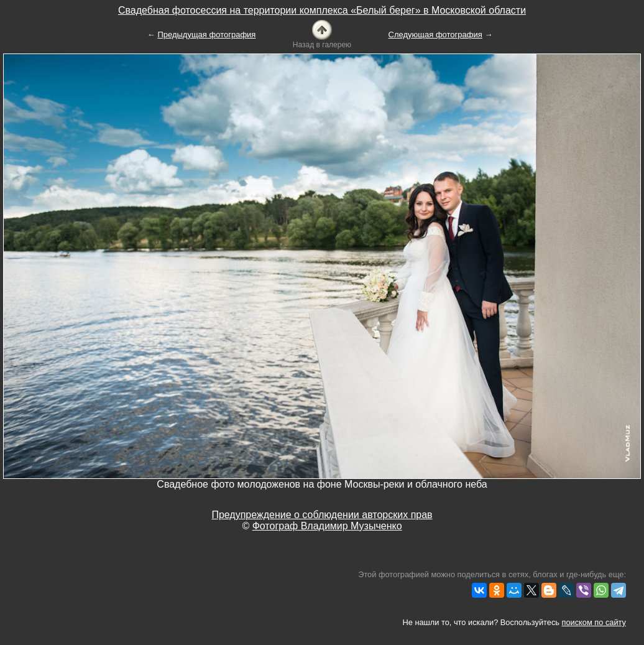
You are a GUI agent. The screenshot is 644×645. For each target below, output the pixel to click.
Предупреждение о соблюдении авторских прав (322, 515)
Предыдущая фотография (206, 35)
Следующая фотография (435, 35)
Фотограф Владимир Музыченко (327, 526)
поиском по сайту (594, 622)
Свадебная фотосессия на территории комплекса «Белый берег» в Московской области (322, 10)
